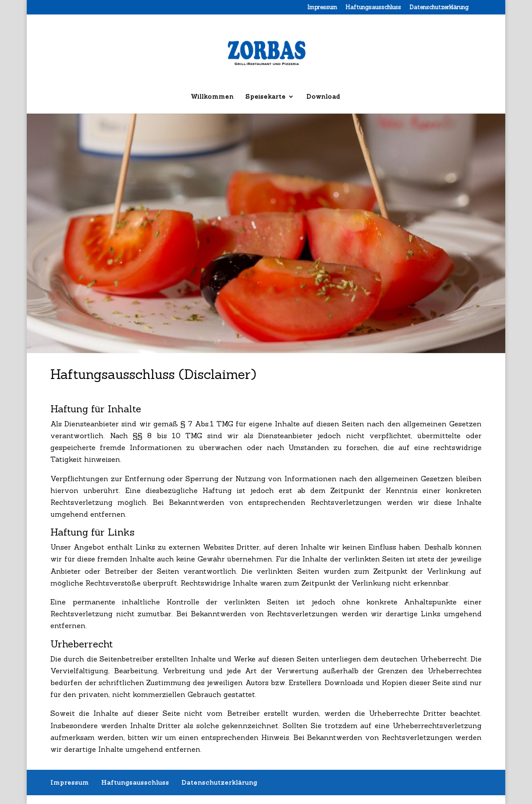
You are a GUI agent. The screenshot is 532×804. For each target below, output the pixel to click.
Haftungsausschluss (373, 8)
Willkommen (212, 97)
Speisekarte (266, 97)
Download (323, 97)
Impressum (322, 8)
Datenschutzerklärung (439, 8)
